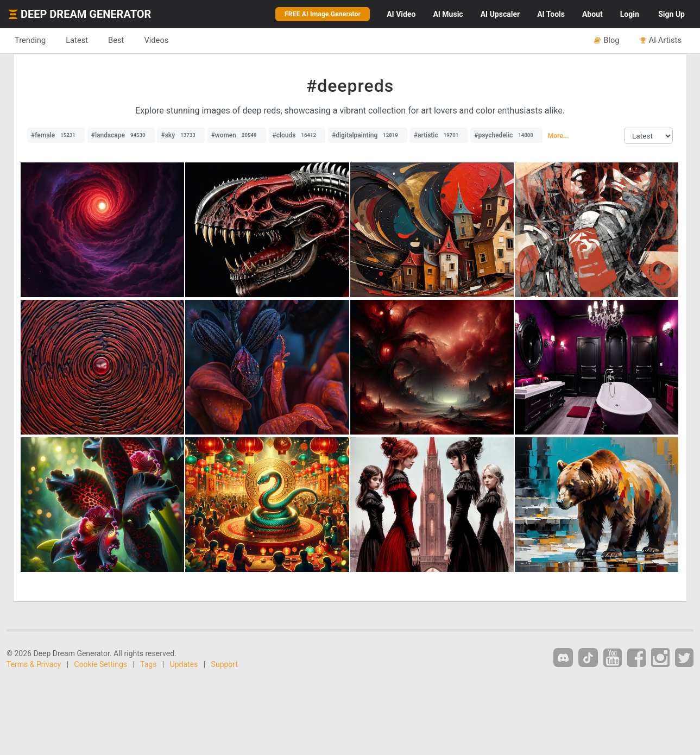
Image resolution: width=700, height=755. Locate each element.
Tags (148, 664)
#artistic (439, 135)
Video (401, 14)
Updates (184, 664)
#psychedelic (506, 135)
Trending (30, 40)
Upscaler (500, 14)
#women (237, 135)
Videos (156, 40)
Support (225, 664)
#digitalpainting (368, 135)
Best (116, 40)
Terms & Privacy (34, 664)
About (592, 14)
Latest (77, 40)
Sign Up (671, 14)
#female (56, 135)
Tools (551, 14)
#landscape (121, 135)
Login (630, 14)
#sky (181, 135)
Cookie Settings (101, 664)
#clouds (297, 135)
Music (448, 14)
